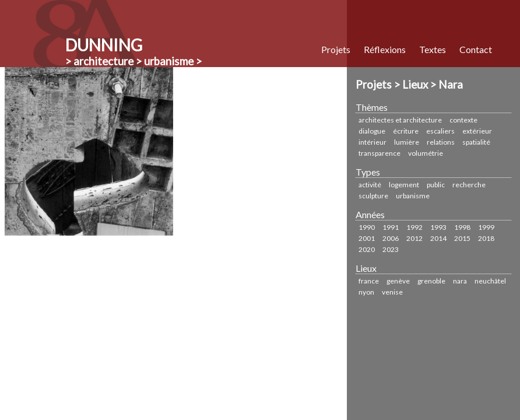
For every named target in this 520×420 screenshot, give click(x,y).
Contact (476, 49)
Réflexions (385, 49)
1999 (486, 227)
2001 (367, 238)
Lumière (407, 142)
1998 (462, 227)
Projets (336, 49)
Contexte (463, 120)
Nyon (366, 292)
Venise (392, 292)
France (369, 281)
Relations (441, 142)
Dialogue (372, 131)
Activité (370, 185)
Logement (404, 185)
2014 (438, 238)
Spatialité (476, 142)
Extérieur (477, 131)
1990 (367, 227)
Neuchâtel (490, 281)
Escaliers (440, 131)
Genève (398, 281)
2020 (367, 249)
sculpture (373, 196)
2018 (486, 238)
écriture (406, 131)
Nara (460, 281)
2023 (391, 249)
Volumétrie (426, 153)
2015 (462, 238)
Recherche (469, 185)
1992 (414, 227)
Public (436, 185)
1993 (438, 227)
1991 (391, 227)
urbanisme (413, 196)
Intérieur (373, 142)
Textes (433, 49)
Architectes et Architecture (400, 120)
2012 (414, 238)
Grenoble (431, 281)
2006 (391, 238)
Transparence (380, 153)
